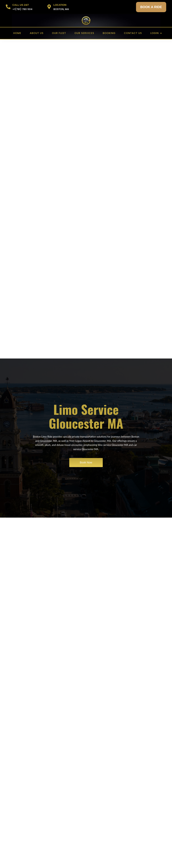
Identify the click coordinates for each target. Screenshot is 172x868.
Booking (109, 33)
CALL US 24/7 (21, 5)
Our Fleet (59, 33)
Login (156, 33)
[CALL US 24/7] (8, 7)
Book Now (86, 462)
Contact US (133, 33)
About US (37, 33)
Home (17, 33)
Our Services (84, 33)
